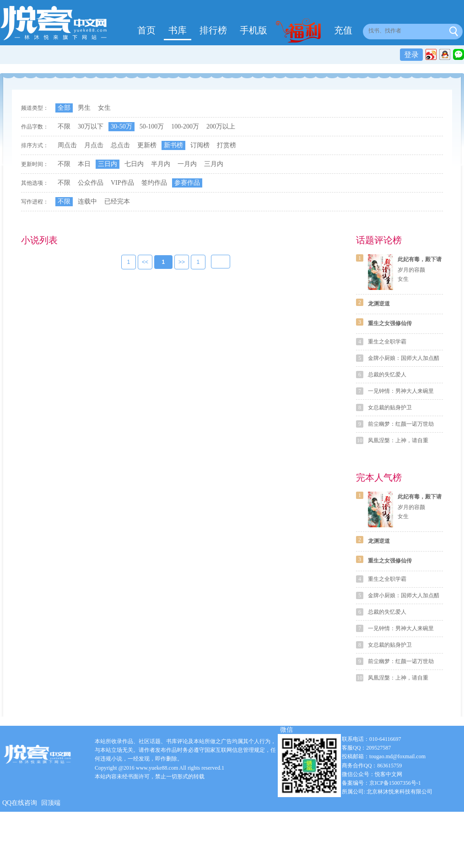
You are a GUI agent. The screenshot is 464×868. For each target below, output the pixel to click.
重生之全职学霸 (387, 342)
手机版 (254, 30)
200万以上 (221, 126)
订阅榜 (200, 145)
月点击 (94, 145)
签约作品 (154, 183)
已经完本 (117, 201)
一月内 (187, 164)
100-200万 (185, 126)
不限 (64, 126)
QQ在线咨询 (20, 803)
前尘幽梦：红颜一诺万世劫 (401, 424)
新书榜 (173, 145)
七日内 (134, 164)
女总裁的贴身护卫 (390, 407)
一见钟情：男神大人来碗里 (401, 391)
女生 (104, 108)
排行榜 (213, 30)
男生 (84, 108)
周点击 (67, 145)
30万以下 (91, 126)
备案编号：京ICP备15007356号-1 (381, 783)
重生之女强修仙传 (390, 323)
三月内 (214, 164)
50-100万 (152, 126)
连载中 (87, 201)
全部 (64, 108)
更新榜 (147, 145)
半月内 (161, 164)
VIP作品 (122, 183)
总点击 (120, 145)
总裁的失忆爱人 (387, 375)
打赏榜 (227, 145)
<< (145, 263)
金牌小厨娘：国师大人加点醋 (404, 358)
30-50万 (121, 126)
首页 (146, 30)
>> (182, 263)
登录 (411, 55)
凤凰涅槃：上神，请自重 (398, 440)
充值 (343, 30)
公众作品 (91, 183)
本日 (84, 164)
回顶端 (51, 803)
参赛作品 (187, 183)
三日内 (108, 164)
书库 (178, 30)
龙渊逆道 (379, 304)
